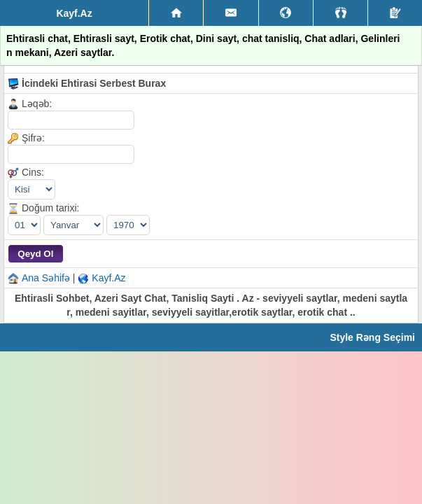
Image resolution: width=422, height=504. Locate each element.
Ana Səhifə (46, 278)
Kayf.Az (108, 278)
